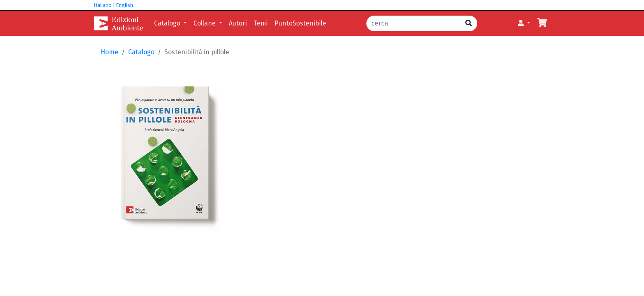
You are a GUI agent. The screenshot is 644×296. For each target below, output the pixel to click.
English (125, 5)
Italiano (103, 5)
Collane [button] (205, 23)
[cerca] (413, 23)
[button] (524, 23)
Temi (261, 23)
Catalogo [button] (168, 23)
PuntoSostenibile (300, 23)
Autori (238, 23)
